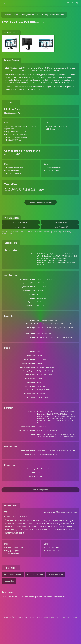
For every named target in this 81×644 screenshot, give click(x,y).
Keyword (9, 581)
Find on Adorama (21, 227)
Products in (35, 574)
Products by (56, 574)
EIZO (16, 15)
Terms (51, 617)
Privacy (57, 617)
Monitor (8, 15)
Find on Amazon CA (60, 227)
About (46, 617)
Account (74, 617)
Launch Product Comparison (40, 202)
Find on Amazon (60, 222)
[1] (8, 512)
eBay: (21, 222)
